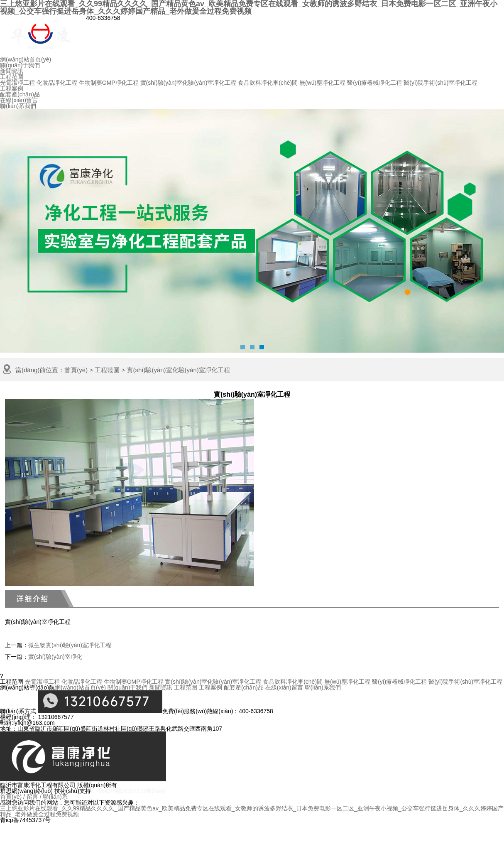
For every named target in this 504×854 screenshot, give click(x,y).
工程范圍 (12, 77)
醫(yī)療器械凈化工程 (374, 83)
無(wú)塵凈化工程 (322, 83)
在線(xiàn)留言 (19, 100)
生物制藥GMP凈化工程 (109, 83)
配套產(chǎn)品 (20, 94)
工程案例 (12, 88)
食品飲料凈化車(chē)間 (268, 83)
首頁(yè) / (12, 797)
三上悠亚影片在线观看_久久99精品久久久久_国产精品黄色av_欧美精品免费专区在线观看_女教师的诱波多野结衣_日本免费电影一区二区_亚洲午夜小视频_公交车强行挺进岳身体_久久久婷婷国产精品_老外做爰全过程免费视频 (252, 811)
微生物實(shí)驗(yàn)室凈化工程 (70, 645)
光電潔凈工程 (17, 83)
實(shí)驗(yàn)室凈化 (55, 657)
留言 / (34, 797)
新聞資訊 (12, 71)
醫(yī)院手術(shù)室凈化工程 (440, 83)
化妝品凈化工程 (57, 83)
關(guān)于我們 (20, 65)
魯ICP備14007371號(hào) (132, 791)
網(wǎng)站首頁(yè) (26, 59)
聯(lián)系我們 (18, 106)
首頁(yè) (76, 370)
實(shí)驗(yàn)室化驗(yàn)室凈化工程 (188, 83)
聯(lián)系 (55, 797)
